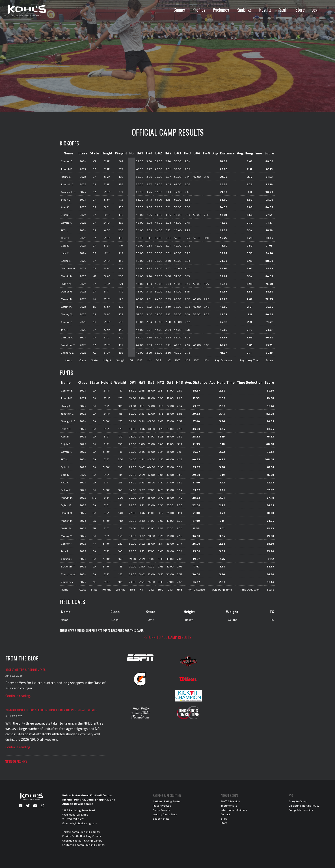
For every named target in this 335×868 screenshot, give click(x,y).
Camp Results (162, 810)
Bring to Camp (298, 801)
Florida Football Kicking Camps (82, 836)
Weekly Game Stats (165, 814)
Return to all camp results (167, 637)
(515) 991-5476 (75, 819)
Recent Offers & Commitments (25, 670)
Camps (179, 10)
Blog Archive (16, 761)
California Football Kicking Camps (83, 845)
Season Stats (161, 818)
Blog (224, 818)
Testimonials (229, 805)
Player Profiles (162, 805)
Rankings (244, 10)
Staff (283, 10)
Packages (221, 10)
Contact (225, 814)
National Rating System (167, 801)
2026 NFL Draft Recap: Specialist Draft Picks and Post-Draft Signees (51, 710)
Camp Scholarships (301, 810)
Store (300, 10)
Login (316, 10)
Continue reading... (19, 696)
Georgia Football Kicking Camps (82, 840)
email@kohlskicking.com (82, 823)
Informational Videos (234, 810)
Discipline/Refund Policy (304, 805)
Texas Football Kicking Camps (81, 832)
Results (265, 10)
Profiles (199, 10)
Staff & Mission (230, 801)
